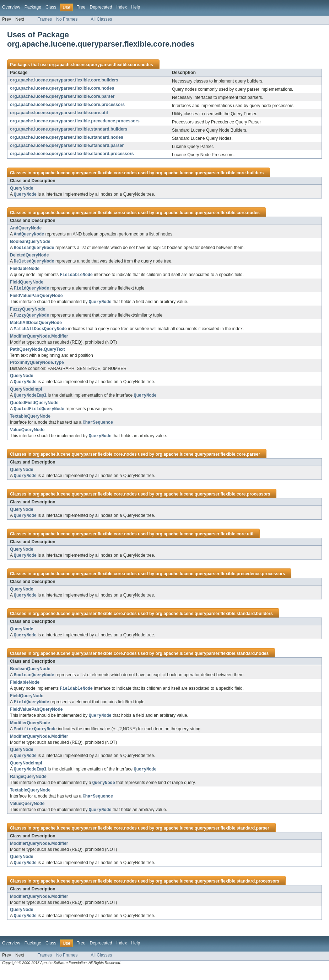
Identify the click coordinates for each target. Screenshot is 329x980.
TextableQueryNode (30, 420)
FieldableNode (25, 270)
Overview (11, 7)
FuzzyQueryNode (28, 312)
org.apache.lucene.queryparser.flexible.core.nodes (101, 65)
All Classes (101, 19)
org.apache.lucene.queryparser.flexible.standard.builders (69, 129)
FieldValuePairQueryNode (36, 298)
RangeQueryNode (28, 786)
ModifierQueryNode (30, 731)
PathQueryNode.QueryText (37, 353)
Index (122, 7)
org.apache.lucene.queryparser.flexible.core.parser (62, 96)
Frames (45, 19)
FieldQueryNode (27, 284)
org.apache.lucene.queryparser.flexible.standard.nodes (67, 137)
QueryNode (22, 188)
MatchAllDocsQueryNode (36, 325)
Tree (81, 7)
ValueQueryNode (27, 434)
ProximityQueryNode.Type (37, 366)
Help (136, 7)
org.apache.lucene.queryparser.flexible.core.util (59, 113)
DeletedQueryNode (29, 256)
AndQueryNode (26, 228)
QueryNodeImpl (26, 393)
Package (33, 7)
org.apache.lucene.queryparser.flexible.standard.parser (67, 145)
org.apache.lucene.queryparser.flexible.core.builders (64, 80)
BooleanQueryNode (30, 242)
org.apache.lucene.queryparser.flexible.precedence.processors (75, 121)
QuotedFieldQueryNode (34, 407)
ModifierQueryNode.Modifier (39, 339)
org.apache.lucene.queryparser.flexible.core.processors (67, 105)
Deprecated (101, 7)
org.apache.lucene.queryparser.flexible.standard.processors (72, 154)
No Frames (67, 19)
